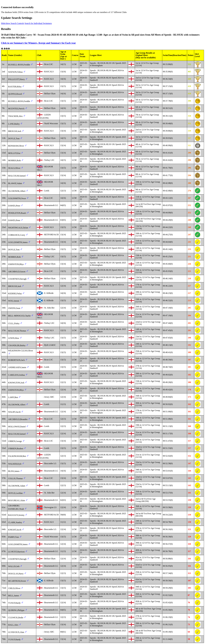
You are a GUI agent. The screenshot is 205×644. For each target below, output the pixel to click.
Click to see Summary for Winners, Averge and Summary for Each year (38, 43)
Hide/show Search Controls (13, 23)
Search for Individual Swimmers (38, 23)
